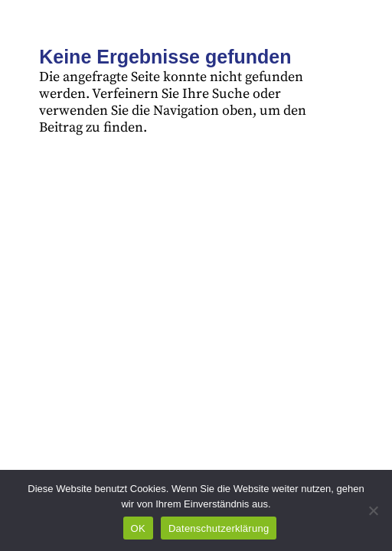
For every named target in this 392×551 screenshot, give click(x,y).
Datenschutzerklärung (219, 528)
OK (138, 528)
